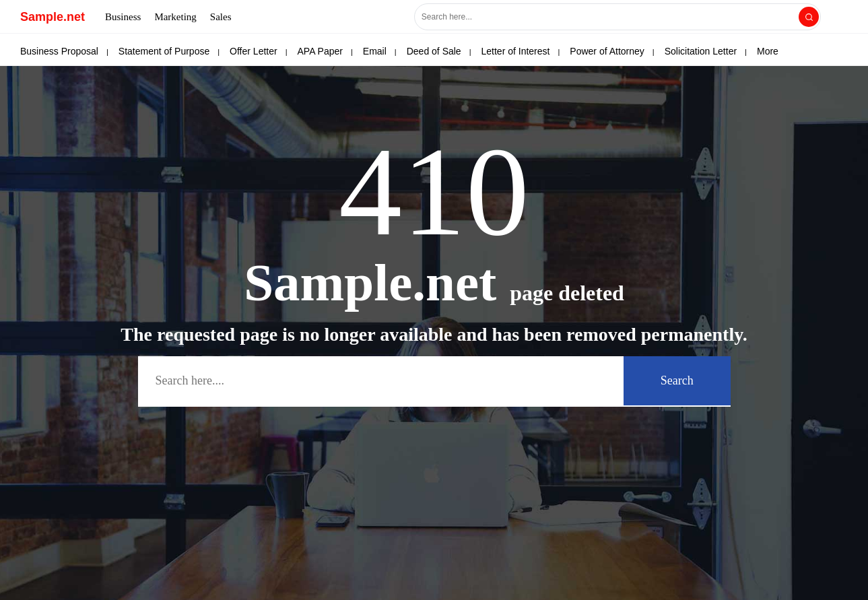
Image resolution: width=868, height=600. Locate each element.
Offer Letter (254, 51)
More (768, 51)
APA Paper (320, 51)
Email (375, 51)
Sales (221, 17)
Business (123, 17)
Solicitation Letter (701, 51)
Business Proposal (59, 51)
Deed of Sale (434, 51)
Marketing (175, 17)
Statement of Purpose (164, 51)
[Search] (809, 17)
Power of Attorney (607, 51)
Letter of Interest (516, 51)
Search (677, 380)
